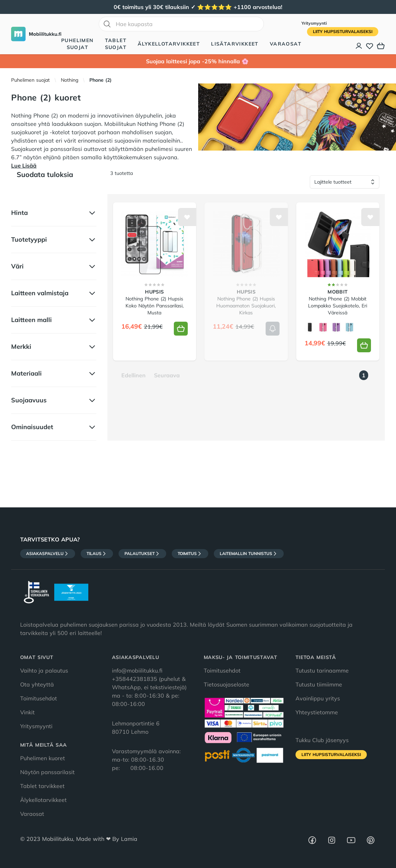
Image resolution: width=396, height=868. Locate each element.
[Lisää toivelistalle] (187, 217)
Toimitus (190, 554)
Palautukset (142, 554)
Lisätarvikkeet (235, 44)
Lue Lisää (24, 166)
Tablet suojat (116, 44)
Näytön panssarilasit (47, 772)
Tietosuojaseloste (227, 684)
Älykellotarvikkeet (169, 44)
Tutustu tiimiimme (319, 684)
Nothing (70, 80)
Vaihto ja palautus (44, 670)
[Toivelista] (370, 46)
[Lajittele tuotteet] (345, 182)
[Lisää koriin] (181, 329)
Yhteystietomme (317, 712)
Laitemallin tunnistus (249, 554)
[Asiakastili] (359, 46)
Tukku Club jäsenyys (322, 740)
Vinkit (27, 712)
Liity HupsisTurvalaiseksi (343, 31)
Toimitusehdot (39, 698)
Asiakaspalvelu (48, 554)
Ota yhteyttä (37, 684)
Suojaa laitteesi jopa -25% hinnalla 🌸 (198, 61)
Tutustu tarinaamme (322, 670)
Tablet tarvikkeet (42, 786)
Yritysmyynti (314, 23)
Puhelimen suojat (78, 44)
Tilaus (97, 554)
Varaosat (286, 44)
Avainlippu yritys (318, 698)
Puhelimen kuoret (43, 758)
